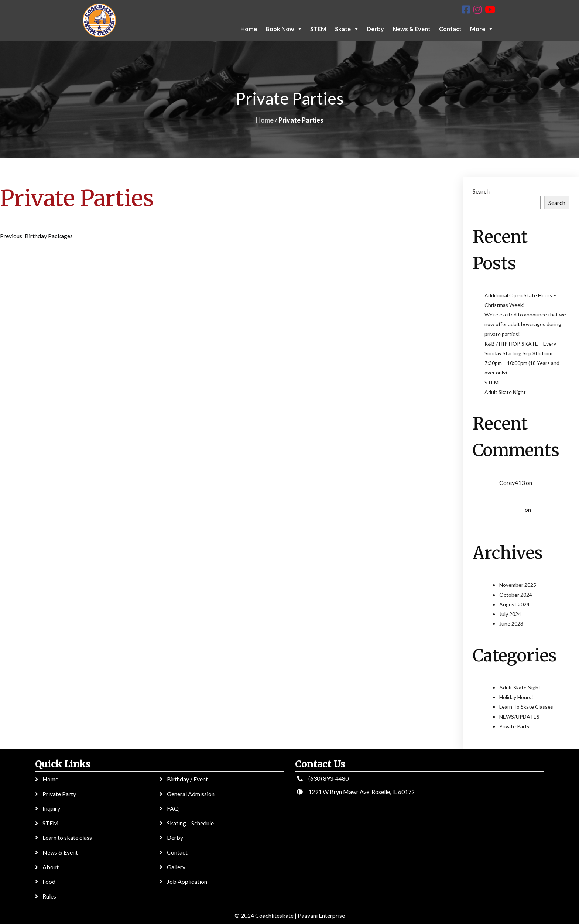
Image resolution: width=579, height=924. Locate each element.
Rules (49, 896)
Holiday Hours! (516, 697)
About (51, 867)
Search (481, 191)
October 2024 (516, 595)
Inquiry (51, 808)
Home (265, 120)
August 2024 (514, 604)
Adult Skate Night (505, 392)
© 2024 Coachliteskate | (265, 915)
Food (49, 881)
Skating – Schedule (190, 823)
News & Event (60, 852)
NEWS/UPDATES (519, 717)
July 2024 (510, 614)
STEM (491, 382)
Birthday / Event (187, 779)
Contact (177, 852)
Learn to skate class (67, 837)
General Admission (191, 794)
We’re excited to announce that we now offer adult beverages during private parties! (525, 324)
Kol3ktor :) (511, 510)
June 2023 (511, 624)
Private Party (514, 726)
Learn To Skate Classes (526, 707)
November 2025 (518, 585)
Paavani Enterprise (321, 915)
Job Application (187, 881)
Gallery (176, 867)
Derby (175, 837)
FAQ (173, 808)
